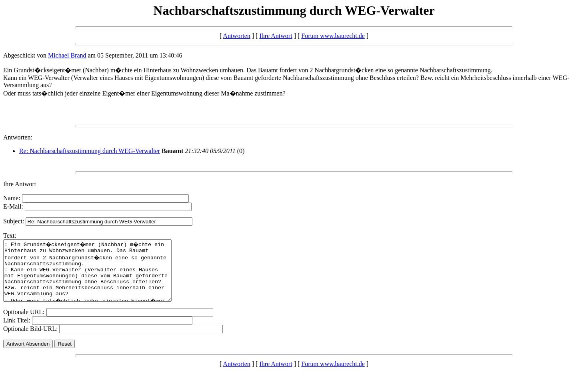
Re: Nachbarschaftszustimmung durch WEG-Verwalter (90, 151)
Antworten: (18, 137)
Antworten (236, 36)
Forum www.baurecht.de (333, 36)
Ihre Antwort (276, 36)
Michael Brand (67, 55)
